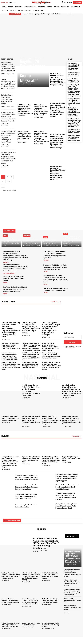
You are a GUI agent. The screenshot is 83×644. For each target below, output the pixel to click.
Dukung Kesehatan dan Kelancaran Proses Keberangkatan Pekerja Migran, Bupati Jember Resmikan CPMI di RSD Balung (15, 256)
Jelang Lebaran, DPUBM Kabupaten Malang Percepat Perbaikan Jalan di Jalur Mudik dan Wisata (24, 136)
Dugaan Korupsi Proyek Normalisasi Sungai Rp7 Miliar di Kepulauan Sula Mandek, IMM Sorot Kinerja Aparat (15, 268)
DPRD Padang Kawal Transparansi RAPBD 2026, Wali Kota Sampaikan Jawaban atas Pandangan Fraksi (11, 366)
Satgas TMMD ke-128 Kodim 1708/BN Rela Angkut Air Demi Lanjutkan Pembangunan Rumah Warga (52, 420)
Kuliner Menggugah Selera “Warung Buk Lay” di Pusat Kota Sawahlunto (11, 625)
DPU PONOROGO (56, 74)
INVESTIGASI (5, 124)
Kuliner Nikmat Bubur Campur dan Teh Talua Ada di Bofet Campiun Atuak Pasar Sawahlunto (30, 601)
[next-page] (3, 186)
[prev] (70, 14)
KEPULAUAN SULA (9, 273)
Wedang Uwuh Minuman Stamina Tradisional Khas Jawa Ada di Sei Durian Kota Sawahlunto (11, 576)
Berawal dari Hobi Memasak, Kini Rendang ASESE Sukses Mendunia (10, 601)
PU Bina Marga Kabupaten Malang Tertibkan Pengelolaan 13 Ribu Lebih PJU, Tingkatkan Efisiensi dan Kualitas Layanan (41, 137)
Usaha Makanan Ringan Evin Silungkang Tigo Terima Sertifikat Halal (50, 601)
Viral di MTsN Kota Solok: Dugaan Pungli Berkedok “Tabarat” (73, 80)
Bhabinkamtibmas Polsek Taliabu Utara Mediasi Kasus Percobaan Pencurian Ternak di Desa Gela (8, 117)
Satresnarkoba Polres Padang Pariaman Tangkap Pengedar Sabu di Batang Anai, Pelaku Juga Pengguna (67, 477)
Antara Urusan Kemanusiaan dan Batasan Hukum (72, 600)
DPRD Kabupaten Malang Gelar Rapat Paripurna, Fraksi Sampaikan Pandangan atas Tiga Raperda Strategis (51, 329)
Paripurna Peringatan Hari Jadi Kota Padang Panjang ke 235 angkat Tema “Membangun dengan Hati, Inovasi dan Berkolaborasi (31, 347)
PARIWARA (27, 236)
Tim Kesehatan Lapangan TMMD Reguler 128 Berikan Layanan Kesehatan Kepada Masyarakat (8, 67)
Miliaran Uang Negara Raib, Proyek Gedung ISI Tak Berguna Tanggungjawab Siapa (74, 138)
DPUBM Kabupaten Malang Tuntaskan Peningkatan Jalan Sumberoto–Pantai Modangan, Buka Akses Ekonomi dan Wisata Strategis (57, 142)
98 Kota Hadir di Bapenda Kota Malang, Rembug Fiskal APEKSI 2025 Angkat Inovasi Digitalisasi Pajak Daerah (51, 366)
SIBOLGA (46, 260)
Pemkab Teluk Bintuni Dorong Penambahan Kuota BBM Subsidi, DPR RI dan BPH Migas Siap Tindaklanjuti (72, 390)
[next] (73, 14)
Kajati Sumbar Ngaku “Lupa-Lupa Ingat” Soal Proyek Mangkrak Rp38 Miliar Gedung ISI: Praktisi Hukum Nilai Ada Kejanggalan (74, 123)
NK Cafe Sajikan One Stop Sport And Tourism (31, 624)
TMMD (45, 272)
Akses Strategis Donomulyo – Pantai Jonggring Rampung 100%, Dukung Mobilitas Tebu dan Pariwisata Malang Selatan (57, 111)
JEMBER (6, 262)
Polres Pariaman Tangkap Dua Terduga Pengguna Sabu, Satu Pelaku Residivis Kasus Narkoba (27, 477)
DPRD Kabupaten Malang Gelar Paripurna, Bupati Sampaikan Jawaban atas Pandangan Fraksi (31, 327)
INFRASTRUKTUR (56, 166)
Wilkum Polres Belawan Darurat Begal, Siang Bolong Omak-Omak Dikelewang (67, 487)
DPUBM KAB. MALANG (58, 103)
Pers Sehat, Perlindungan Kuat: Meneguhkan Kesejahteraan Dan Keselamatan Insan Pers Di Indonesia (72, 573)
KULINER (35, 551)
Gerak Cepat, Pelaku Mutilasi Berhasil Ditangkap (26, 506)
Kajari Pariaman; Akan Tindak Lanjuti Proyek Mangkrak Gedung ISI (74, 131)
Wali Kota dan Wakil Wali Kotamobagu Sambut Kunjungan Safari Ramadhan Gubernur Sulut (11, 346)
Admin (3, 73)
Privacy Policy (70, 348)
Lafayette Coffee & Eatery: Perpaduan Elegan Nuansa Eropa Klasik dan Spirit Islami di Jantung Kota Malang (31, 576)
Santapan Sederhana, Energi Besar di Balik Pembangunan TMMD (14, 278)
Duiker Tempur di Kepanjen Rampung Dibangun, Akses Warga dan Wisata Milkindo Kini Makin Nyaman (51, 347)
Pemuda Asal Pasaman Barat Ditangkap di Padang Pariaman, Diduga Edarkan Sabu (27, 487)
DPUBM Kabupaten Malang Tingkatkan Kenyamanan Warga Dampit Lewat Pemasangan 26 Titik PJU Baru (31, 356)
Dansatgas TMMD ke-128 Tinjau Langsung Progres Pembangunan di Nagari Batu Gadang (56, 267)
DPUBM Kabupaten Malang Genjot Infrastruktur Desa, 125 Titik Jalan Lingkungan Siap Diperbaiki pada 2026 (25, 109)
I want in (73, 342)
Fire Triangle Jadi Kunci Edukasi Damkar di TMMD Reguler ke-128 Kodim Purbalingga (15, 289)
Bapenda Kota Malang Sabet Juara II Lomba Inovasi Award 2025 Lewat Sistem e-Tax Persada (51, 355)
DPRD (5, 236)
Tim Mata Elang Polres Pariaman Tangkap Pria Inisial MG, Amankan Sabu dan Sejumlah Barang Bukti (51, 460)
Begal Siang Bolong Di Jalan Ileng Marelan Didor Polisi (72, 458)
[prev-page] (65, 613)
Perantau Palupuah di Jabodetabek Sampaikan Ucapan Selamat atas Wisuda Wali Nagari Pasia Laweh (71, 420)
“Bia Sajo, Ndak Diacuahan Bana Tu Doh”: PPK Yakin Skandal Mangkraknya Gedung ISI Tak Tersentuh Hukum (74, 112)
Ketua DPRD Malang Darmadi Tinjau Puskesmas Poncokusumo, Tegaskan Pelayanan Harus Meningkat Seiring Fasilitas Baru (11, 330)
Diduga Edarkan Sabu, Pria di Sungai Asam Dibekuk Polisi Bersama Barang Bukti (66, 506)
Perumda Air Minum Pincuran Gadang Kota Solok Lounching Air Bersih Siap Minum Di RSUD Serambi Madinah (10, 356)
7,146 (8, 181)
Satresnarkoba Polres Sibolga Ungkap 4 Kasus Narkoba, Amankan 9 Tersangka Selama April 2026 (55, 255)
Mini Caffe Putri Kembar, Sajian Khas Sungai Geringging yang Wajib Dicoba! (50, 576)
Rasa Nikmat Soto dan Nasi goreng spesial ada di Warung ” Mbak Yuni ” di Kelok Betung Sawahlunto (46, 543)
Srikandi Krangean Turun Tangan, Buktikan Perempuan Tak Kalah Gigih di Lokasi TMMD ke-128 (56, 279)
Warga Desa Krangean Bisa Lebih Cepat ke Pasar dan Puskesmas (56, 289)
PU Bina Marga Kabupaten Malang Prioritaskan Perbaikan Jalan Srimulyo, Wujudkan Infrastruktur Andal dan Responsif (41, 110)
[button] (13, 2)
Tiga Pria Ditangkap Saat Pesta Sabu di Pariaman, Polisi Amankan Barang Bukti (31, 459)
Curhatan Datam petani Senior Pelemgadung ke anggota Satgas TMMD (7, 99)
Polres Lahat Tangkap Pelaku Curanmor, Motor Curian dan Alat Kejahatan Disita (26, 496)
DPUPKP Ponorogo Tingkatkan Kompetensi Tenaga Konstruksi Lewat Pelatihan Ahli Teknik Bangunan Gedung (58, 80)
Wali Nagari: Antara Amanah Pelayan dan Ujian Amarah (73, 607)
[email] (73, 337)
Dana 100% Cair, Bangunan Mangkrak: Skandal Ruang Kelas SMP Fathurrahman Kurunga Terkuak (73, 67)
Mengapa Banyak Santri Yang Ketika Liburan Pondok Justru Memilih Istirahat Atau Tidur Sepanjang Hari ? (72, 557)
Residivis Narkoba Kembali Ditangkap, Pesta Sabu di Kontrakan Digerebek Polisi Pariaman (66, 496)
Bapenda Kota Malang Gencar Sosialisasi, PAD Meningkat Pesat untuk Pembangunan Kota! (30, 365)
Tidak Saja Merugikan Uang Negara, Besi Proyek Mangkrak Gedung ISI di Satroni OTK (74, 102)
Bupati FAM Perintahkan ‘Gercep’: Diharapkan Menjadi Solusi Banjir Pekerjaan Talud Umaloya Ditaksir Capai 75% (58, 174)
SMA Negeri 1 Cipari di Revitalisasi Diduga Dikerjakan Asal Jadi (74, 74)
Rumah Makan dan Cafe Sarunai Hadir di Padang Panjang (50, 625)
